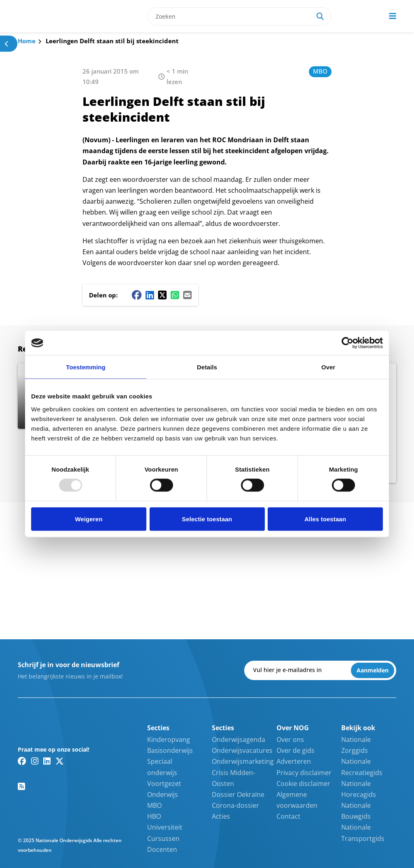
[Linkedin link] (47, 761)
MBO (320, 71)
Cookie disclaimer (303, 784)
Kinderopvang (169, 739)
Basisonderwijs (170, 750)
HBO (154, 816)
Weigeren (89, 519)
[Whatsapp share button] (175, 295)
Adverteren (294, 761)
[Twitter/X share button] (162, 295)
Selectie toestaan (207, 519)
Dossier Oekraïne (238, 794)
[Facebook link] (22, 761)
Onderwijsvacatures (242, 750)
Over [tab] (328, 367)
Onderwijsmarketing (243, 761)
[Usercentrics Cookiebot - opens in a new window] (347, 343)
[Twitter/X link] (60, 761)
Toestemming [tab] (86, 367)
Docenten (162, 849)
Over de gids (296, 750)
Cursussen (163, 839)
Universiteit (165, 827)
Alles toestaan (325, 519)
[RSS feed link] (21, 786)
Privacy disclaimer (304, 773)
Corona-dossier (236, 805)
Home (27, 41)
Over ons (290, 739)
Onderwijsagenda (239, 739)
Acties (221, 816)
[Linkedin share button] (150, 295)
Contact (288, 816)
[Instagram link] (35, 761)
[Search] (320, 16)
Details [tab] (207, 367)
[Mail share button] (187, 295)
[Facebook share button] (137, 295)
